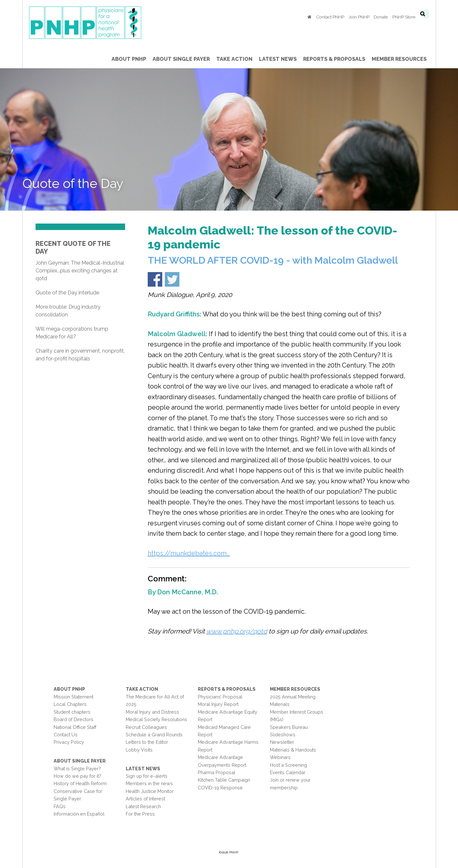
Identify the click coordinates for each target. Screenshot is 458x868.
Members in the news (149, 783)
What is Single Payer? (77, 769)
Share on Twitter (172, 279)
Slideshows (283, 735)
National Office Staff (75, 727)
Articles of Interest (145, 799)
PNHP (95, 23)
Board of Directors (74, 719)
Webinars (280, 757)
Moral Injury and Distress (152, 712)
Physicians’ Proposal (220, 697)
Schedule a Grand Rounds (154, 735)
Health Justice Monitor (150, 791)
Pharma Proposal (217, 772)
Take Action (142, 689)
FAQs (60, 806)
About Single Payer (80, 761)
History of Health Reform (80, 783)
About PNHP (69, 689)
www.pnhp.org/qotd (237, 631)
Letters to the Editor (147, 742)
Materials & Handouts (293, 750)
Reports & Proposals (227, 689)
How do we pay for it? (77, 776)
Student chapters (72, 712)
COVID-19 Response (220, 788)
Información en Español (79, 814)
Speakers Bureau (289, 727)
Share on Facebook (155, 279)
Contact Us (66, 735)
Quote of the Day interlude (67, 293)
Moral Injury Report (218, 704)
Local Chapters (70, 704)
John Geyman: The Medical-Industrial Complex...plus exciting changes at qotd (80, 271)
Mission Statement (74, 697)
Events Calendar (288, 772)
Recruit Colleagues (146, 727)
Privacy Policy (69, 742)
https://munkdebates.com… (189, 553)
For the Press (140, 814)
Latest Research (143, 806)
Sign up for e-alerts (147, 776)
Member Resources (295, 689)
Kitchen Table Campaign (224, 780)
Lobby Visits (139, 750)
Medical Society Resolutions (156, 719)
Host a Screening (288, 765)
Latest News (143, 769)
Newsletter (282, 742)
